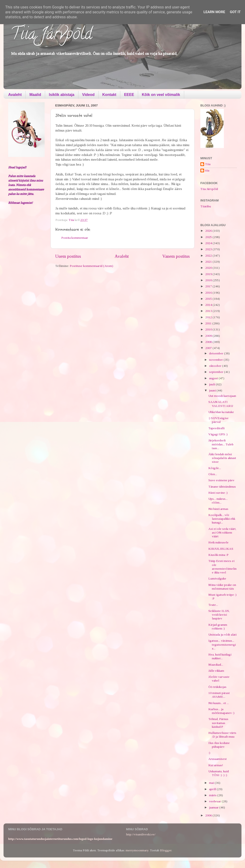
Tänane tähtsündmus (222, 487)
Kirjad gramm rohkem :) (218, 627)
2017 (209, 286)
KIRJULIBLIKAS (221, 549)
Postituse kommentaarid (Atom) (91, 266)
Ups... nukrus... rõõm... (218, 501)
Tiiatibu (206, 206)
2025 (209, 237)
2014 (209, 305)
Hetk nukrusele (218, 542)
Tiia (208, 164)
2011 (209, 323)
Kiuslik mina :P (218, 555)
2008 (209, 342)
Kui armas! (216, 765)
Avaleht (15, 95)
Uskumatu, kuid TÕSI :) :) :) (219, 773)
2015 (209, 299)
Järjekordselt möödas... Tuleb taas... (221, 444)
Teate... (213, 605)
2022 (209, 256)
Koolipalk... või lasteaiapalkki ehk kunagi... (222, 519)
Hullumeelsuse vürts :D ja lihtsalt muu (222, 735)
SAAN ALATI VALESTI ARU (221, 404)
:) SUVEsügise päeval (218, 420)
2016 (209, 293)
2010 (209, 329)
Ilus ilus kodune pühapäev (219, 745)
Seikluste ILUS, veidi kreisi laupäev (219, 615)
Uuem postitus (68, 256)
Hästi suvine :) (218, 493)
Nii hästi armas (218, 509)
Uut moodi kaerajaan (222, 396)
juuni (213, 390)
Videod (88, 95)
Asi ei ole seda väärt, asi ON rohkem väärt (222, 533)
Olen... (213, 474)
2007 (209, 348)
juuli (212, 384)
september (217, 372)
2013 (209, 311)
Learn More (214, 12)
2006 (209, 815)
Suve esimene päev (221, 480)
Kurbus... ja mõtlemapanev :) (221, 711)
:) (209, 753)
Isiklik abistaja (62, 95)
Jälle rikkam (216, 671)
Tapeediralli (216, 428)
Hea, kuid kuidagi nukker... (220, 656)
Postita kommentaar (75, 238)
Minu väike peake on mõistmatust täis (222, 587)
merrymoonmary (137, 850)
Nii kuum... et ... (219, 703)
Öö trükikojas (217, 687)
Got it (235, 12)
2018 (209, 280)
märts (213, 795)
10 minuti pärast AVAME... (219, 695)
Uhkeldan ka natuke (221, 412)
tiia (207, 170)
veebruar (215, 801)
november (216, 360)
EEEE (129, 95)
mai (212, 783)
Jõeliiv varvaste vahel (219, 679)
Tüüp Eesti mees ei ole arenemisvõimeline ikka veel (222, 567)
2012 (209, 317)
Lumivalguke (217, 578)
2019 (209, 274)
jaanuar (214, 807)
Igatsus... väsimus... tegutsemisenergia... (222, 644)
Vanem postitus (176, 256)
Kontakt (109, 95)
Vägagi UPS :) (218, 434)
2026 (209, 231)
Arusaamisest (218, 759)
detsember (217, 353)
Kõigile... (215, 468)
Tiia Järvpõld (51, 35)
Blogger (166, 850)
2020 (209, 268)
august (214, 378)
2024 (209, 243)
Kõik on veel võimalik (161, 95)
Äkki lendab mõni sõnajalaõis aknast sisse (222, 458)
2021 (209, 262)
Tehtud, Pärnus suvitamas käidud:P (218, 723)
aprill (213, 789)
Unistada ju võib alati (222, 635)
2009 (209, 336)
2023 (209, 249)
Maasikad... (216, 665)
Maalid (35, 95)
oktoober (216, 366)
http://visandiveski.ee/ (141, 834)
